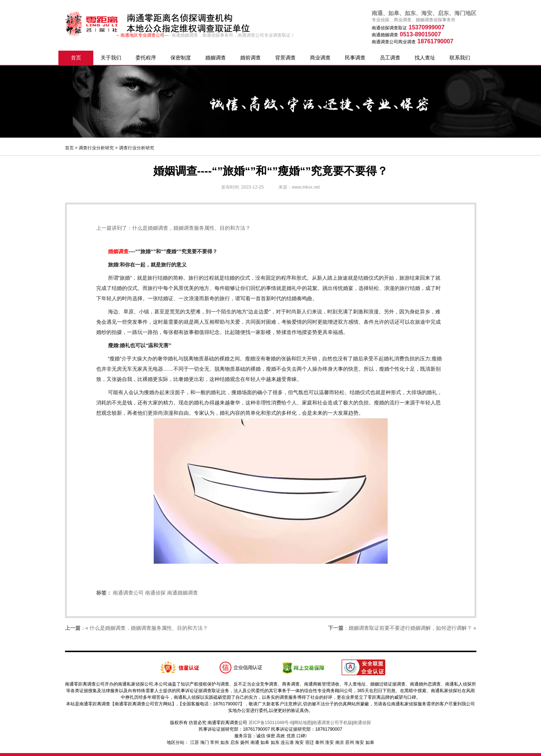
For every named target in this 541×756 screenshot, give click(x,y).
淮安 (329, 742)
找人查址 (425, 58)
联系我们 (460, 58)
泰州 (320, 742)
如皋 (265, 742)
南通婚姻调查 (183, 593)
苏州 (350, 742)
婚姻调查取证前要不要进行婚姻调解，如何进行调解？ (410, 628)
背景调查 (285, 58)
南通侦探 (155, 593)
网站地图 (303, 723)
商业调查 (320, 58)
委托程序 (146, 58)
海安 (299, 742)
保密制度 (181, 58)
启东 (235, 742)
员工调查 (390, 58)
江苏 (195, 742)
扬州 (245, 742)
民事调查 (355, 58)
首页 (76, 58)
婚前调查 (250, 58)
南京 (340, 742)
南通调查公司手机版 (332, 723)
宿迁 (310, 742)
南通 (255, 742)
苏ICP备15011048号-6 (271, 723)
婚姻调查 (216, 58)
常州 (214, 742)
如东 (225, 742)
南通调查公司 (128, 593)
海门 (205, 742)
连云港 (287, 742)
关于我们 (111, 58)
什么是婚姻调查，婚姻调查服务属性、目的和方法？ (191, 228)
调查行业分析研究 (96, 148)
